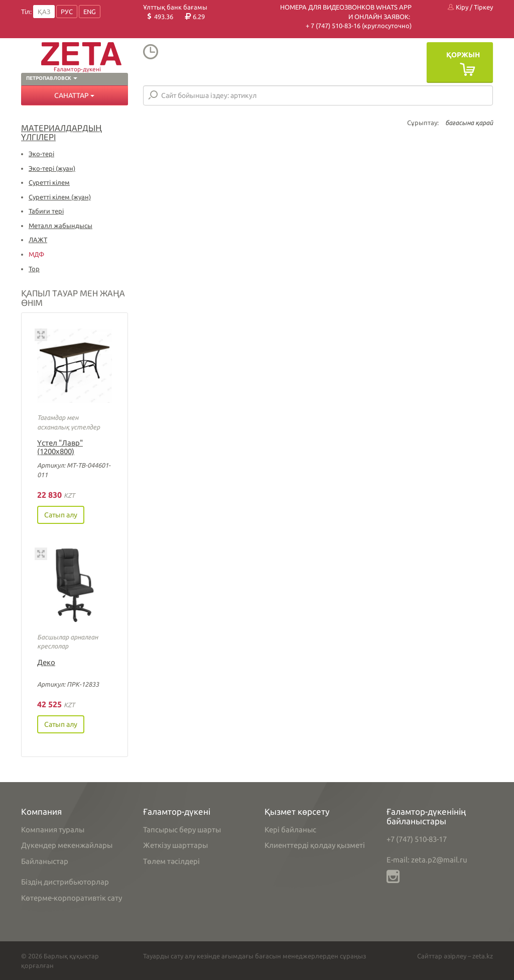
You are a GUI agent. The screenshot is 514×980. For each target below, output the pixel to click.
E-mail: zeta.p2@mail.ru (427, 860)
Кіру (458, 7)
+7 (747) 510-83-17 (417, 839)
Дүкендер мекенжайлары (67, 845)
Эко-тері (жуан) (52, 168)
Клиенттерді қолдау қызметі (315, 845)
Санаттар (74, 95)
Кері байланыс (290, 830)
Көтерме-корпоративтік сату (72, 898)
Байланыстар (45, 861)
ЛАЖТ (38, 240)
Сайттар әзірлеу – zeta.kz (455, 956)
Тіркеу (483, 7)
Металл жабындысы (60, 226)
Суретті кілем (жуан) (60, 197)
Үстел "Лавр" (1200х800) (60, 447)
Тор (34, 269)
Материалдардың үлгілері (61, 132)
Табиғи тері (46, 211)
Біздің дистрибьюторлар (65, 882)
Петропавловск (52, 78)
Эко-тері (41, 154)
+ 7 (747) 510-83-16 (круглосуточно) (359, 26)
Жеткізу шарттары (175, 845)
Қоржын (463, 55)
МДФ (36, 254)
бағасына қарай (469, 123)
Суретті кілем (49, 182)
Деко (46, 662)
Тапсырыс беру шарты (182, 830)
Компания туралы (53, 830)
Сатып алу (61, 515)
